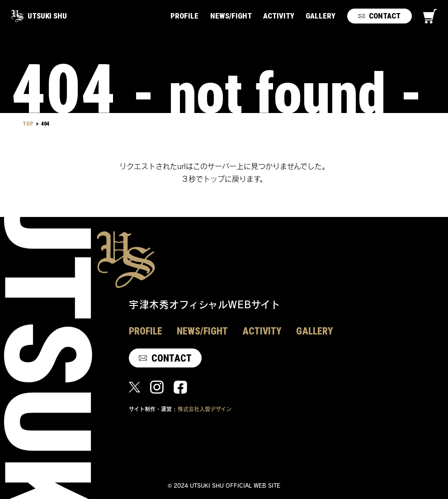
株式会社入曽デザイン (205, 409)
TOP (28, 124)
